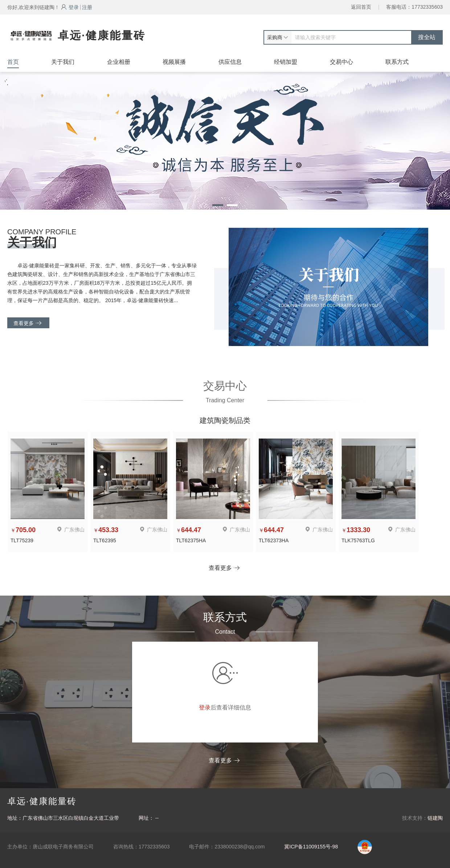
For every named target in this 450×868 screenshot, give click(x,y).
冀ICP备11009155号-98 (311, 847)
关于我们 (63, 62)
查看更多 (27, 323)
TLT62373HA (274, 540)
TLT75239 (22, 540)
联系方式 (397, 62)
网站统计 (10, 864)
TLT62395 (105, 540)
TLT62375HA (191, 540)
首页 (13, 62)
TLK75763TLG (358, 540)
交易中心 (341, 62)
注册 (87, 7)
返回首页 (361, 7)
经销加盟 (286, 62)
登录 (70, 7)
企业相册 (119, 62)
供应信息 (230, 62)
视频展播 (174, 62)
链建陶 (435, 818)
